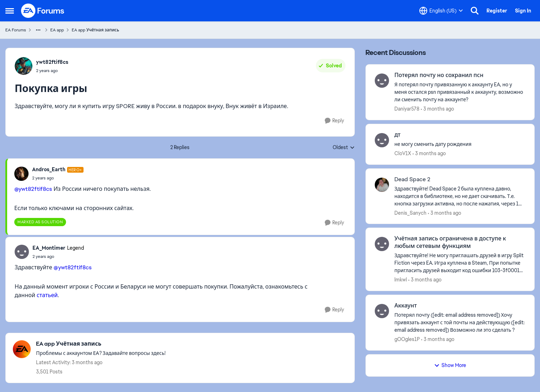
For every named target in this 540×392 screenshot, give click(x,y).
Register (497, 11)
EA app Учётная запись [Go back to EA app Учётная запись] (95, 30)
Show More (450, 365)
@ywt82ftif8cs (33, 189)
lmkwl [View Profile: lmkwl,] (401, 280)
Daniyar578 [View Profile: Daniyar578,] (407, 109)
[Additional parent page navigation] (38, 30)
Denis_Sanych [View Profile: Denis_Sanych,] (410, 213)
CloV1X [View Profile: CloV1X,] (403, 153)
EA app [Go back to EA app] (57, 30)
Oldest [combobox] (344, 148)
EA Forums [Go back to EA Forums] (16, 30)
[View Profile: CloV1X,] (382, 140)
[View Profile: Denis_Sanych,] (382, 185)
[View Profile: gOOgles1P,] (382, 311)
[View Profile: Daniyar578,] (382, 81)
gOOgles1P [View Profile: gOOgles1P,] (407, 339)
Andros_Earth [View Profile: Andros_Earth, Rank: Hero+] (49, 169)
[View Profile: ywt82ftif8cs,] (24, 66)
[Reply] (334, 121)
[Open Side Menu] (10, 11)
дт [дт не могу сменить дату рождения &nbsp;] (397, 135)
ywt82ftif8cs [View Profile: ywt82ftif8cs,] (52, 62)
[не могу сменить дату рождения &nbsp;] (460, 144)
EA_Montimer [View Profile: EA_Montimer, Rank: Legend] (49, 248)
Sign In (523, 11)
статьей (47, 295)
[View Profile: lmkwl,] (382, 244)
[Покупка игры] (58, 178)
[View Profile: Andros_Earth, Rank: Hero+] (21, 174)
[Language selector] (441, 11)
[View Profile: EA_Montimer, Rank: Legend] (22, 252)
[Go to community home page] (43, 11)
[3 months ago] (437, 109)
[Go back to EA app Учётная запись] (101, 344)
